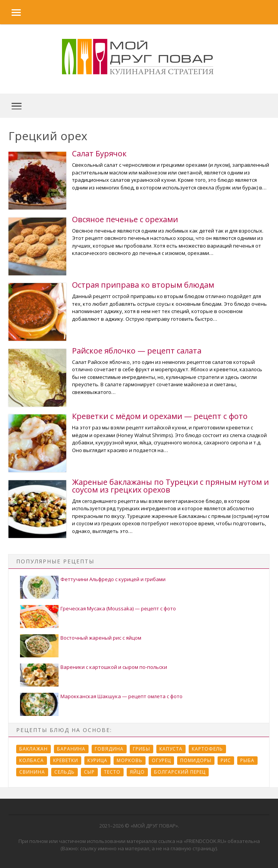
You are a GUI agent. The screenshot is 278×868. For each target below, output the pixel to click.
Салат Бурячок (99, 153)
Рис (226, 760)
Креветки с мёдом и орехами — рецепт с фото (160, 416)
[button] (10, 12)
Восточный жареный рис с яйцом (101, 638)
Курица (97, 760)
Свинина (32, 772)
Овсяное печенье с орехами (125, 219)
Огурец (161, 760)
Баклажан (33, 749)
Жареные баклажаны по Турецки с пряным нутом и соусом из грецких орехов (170, 486)
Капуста (171, 749)
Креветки (66, 760)
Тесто (112, 772)
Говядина (109, 749)
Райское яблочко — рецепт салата (137, 351)
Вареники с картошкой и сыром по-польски (114, 667)
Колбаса (32, 760)
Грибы (142, 749)
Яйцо (137, 772)
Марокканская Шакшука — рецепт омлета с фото (121, 696)
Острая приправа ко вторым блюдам (143, 285)
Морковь (130, 760)
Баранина (71, 749)
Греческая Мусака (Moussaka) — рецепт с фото (118, 608)
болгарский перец (180, 772)
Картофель (207, 749)
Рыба (247, 760)
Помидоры (196, 760)
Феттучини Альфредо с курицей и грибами (113, 579)
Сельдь (64, 772)
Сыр (89, 772)
